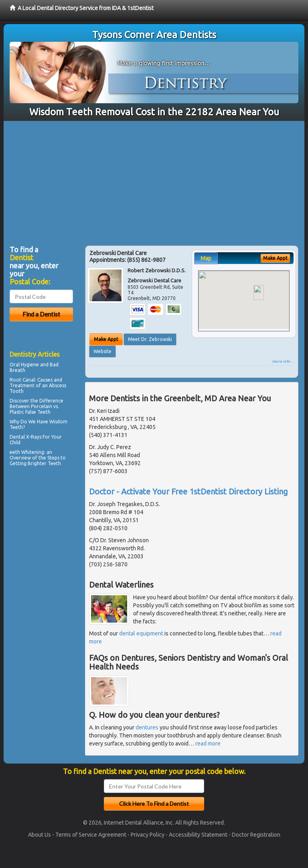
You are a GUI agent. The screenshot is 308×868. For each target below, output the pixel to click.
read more (208, 743)
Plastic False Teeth (30, 412)
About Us (40, 835)
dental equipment (141, 633)
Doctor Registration (256, 835)
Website (102, 351)
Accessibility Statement (198, 835)
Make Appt (106, 339)
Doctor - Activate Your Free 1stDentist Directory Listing (188, 491)
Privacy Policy (148, 835)
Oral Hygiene (24, 365)
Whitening (33, 452)
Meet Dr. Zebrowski (150, 339)
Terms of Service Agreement (91, 835)
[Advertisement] (154, 181)
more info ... (283, 361)
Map (206, 258)
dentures (147, 727)
